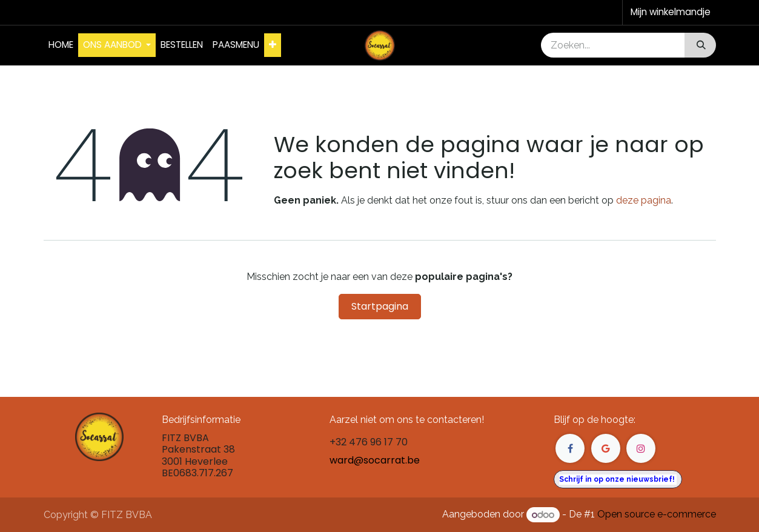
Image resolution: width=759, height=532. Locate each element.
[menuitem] (61, 45)
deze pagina (644, 200)
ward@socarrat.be (375, 460)
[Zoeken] (700, 45)
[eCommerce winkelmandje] (669, 12)
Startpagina (380, 306)
